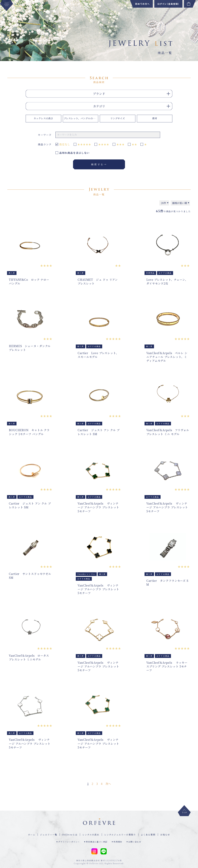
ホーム (32, 835)
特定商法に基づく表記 (97, 842)
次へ (108, 784)
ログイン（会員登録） (168, 4)
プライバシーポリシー (69, 842)
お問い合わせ (135, 842)
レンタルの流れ (91, 835)
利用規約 (118, 842)
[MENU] (6, 5)
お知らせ (165, 835)
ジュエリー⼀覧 (49, 835)
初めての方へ (142, 4)
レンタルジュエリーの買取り (120, 835)
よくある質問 (148, 835)
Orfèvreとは (70, 835)
